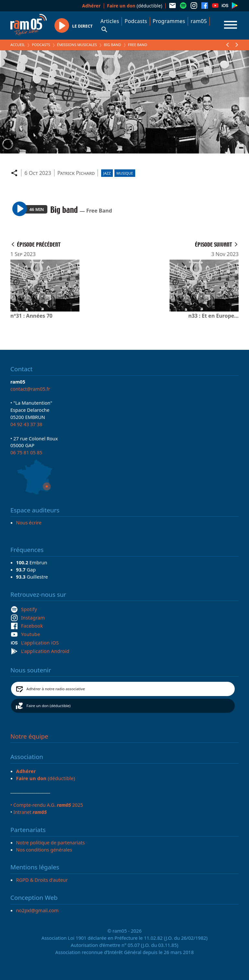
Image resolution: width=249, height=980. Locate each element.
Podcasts (136, 21)
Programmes (169, 21)
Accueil (18, 45)
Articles (110, 21)
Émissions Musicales (77, 45)
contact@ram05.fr (30, 389)
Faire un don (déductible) (49, 706)
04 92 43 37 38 (26, 424)
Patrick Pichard (76, 173)
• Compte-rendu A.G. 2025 (47, 805)
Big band (112, 45)
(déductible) (135, 6)
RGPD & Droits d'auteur (42, 880)
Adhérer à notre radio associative (56, 689)
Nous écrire (29, 522)
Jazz (107, 173)
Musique (125, 173)
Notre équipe (29, 736)
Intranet (30, 812)
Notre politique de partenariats (51, 842)
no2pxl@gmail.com (37, 910)
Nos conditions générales (44, 850)
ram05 (199, 21)
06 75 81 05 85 (26, 452)
